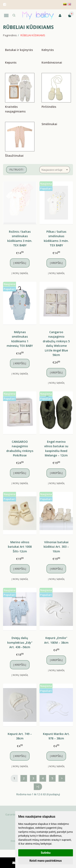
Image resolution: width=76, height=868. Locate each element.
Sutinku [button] (46, 853)
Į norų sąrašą (20, 273)
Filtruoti (16, 170)
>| (38, 787)
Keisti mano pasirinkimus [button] (45, 861)
